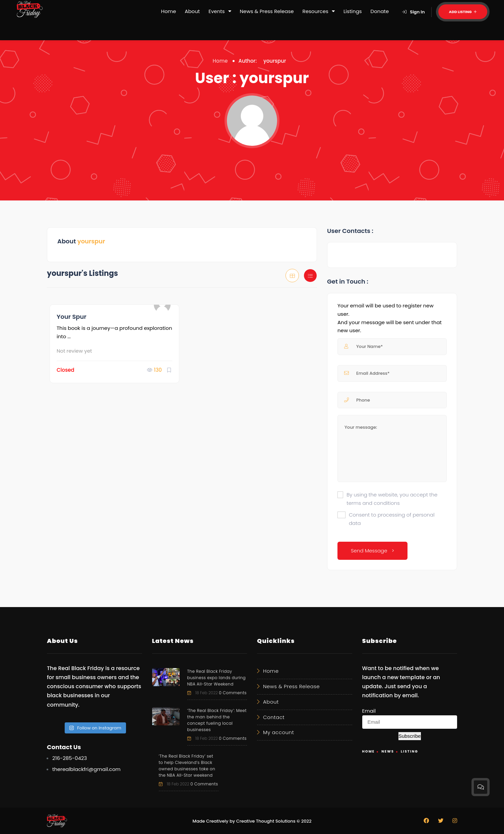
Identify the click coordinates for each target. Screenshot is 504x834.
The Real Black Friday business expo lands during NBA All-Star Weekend (217, 678)
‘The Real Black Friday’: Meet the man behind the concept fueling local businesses (217, 720)
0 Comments (233, 693)
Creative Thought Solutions (266, 821)
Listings (353, 11)
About (192, 11)
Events (220, 11)
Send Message (372, 551)
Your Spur (72, 317)
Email (369, 711)
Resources (319, 11)
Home (169, 11)
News (388, 751)
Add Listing (463, 12)
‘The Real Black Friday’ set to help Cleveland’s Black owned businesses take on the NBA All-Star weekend (187, 766)
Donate (380, 11)
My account (278, 732)
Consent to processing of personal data (392, 519)
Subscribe (410, 736)
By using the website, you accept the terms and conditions (392, 499)
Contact (274, 717)
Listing (409, 751)
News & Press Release (267, 11)
